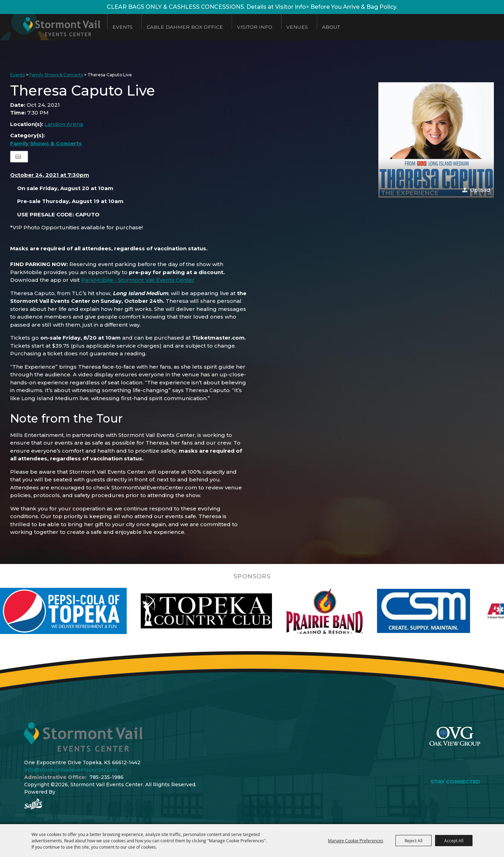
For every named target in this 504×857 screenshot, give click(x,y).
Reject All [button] (414, 841)
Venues (297, 27)
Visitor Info (255, 27)
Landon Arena (64, 124)
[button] (436, 140)
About (331, 27)
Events (122, 27)
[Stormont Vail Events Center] (50, 27)
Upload (480, 190)
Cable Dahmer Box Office (185, 27)
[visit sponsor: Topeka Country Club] (223, 611)
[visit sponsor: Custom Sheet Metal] (440, 611)
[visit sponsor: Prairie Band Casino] (341, 611)
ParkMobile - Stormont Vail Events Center (138, 280)
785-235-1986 (107, 777)
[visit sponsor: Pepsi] (78, 611)
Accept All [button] (454, 841)
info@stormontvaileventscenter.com (71, 770)
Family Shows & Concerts (56, 75)
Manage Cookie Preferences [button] (356, 841)
